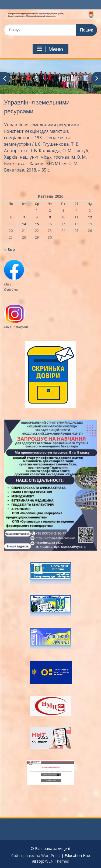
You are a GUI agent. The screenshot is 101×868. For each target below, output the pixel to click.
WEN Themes (57, 861)
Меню (50, 49)
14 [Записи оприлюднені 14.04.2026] (24, 224)
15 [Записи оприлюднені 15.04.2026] (37, 224)
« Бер (9, 250)
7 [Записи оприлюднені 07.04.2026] (24, 217)
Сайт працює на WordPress (36, 855)
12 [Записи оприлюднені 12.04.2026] (90, 217)
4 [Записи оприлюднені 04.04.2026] (76, 210)
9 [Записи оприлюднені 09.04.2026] (50, 217)
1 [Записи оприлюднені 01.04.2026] (37, 210)
